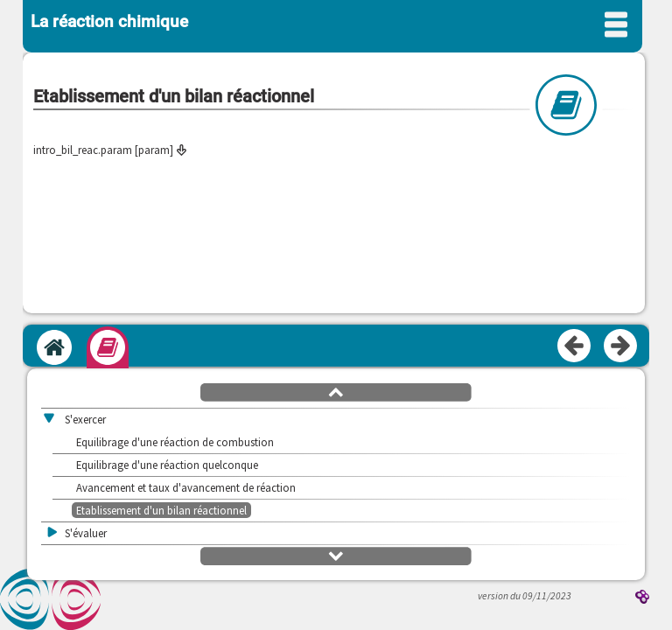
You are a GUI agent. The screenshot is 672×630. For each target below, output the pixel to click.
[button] (336, 391)
